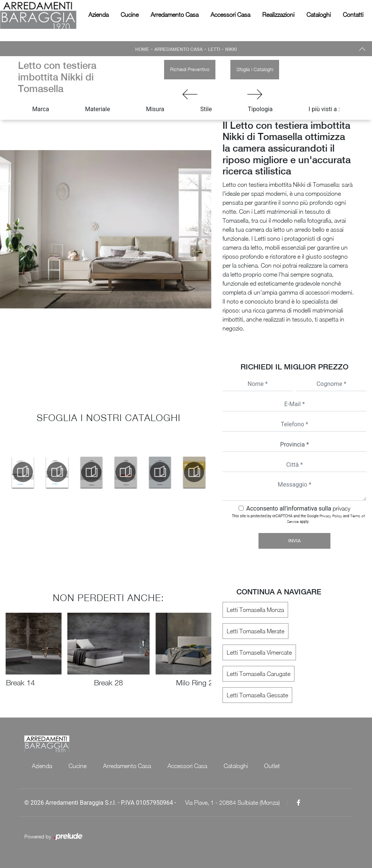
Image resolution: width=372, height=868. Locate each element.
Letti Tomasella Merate (255, 631)
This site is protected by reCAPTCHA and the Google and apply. (298, 519)
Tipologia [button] (260, 109)
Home (142, 49)
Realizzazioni (278, 15)
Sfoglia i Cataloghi (255, 69)
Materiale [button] (98, 109)
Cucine (130, 15)
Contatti (353, 15)
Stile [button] (206, 109)
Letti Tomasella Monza (255, 610)
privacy (341, 508)
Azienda (99, 15)
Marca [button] (41, 109)
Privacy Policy (331, 516)
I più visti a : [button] (324, 109)
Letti (214, 49)
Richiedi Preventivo (190, 69)
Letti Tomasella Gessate (257, 695)
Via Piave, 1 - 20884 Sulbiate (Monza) (232, 802)
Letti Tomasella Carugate (258, 674)
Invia (295, 541)
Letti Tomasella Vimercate (259, 652)
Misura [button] (155, 109)
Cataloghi (319, 15)
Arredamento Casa (175, 15)
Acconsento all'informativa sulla (298, 508)
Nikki (231, 49)
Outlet (272, 766)
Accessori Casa (230, 15)
